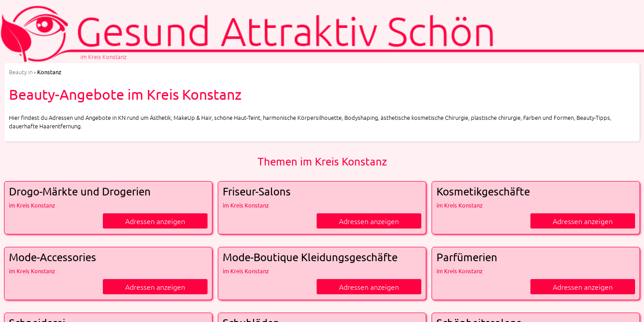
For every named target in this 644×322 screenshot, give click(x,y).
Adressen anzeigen (155, 221)
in (21, 72)
